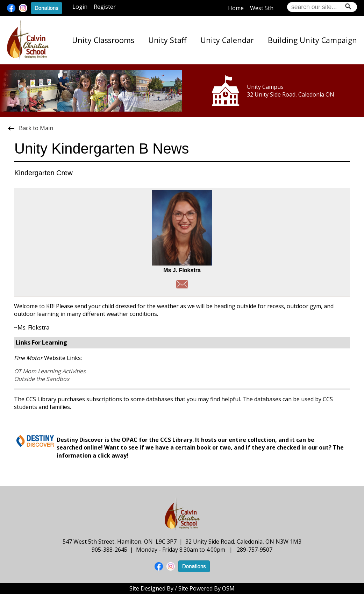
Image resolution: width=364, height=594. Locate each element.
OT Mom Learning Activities (50, 371)
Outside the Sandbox (42, 379)
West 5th (262, 8)
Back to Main (30, 128)
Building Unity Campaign (312, 40)
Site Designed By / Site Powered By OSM (182, 588)
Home (236, 8)
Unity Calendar (227, 40)
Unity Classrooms (103, 40)
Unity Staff (167, 40)
